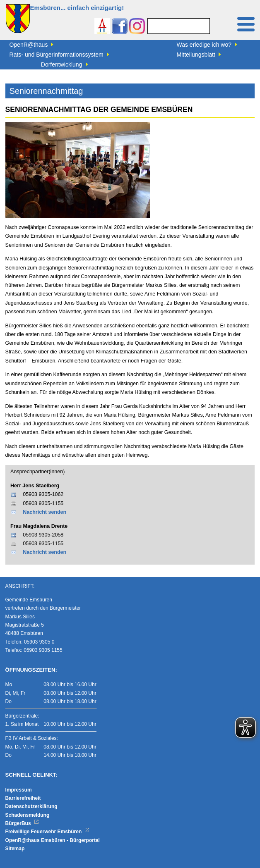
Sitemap (15, 849)
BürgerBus (22, 823)
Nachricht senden (45, 512)
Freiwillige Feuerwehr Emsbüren (48, 832)
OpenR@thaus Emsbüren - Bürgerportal (53, 840)
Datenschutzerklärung (31, 806)
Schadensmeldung (28, 815)
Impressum (19, 790)
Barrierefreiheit (23, 798)
